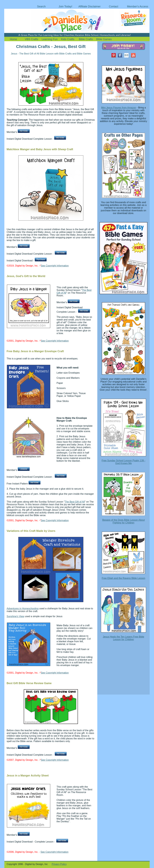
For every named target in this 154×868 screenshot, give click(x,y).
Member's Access (138, 6)
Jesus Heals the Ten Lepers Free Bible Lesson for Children (124, 638)
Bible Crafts (86, 39)
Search (41, 6)
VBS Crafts (32, 39)
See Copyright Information (55, 266)
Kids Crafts (68, 39)
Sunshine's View (15, 616)
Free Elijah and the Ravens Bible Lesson (124, 578)
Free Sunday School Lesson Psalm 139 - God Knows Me (124, 462)
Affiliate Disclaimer (89, 6)
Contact (114, 6)
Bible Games (104, 39)
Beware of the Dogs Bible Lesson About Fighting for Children (123, 521)
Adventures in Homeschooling (23, 609)
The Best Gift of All (75, 502)
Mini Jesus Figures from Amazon (119, 108)
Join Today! (65, 6)
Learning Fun (50, 39)
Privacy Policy (59, 864)
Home (13, 39)
